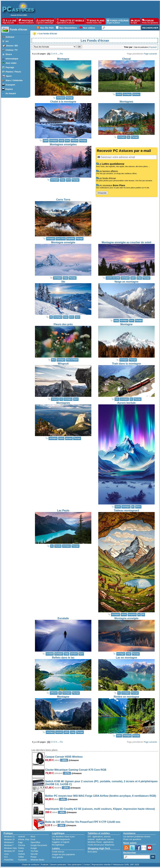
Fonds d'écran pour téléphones (101, 845)
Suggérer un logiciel (61, 842)
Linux (6, 854)
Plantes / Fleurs (13, 72)
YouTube (34, 851)
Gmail (21, 851)
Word (33, 837)
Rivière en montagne (126, 697)
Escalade (63, 618)
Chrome (22, 845)
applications (98, 837)
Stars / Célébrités (14, 80)
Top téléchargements (61, 839)
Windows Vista (10, 848)
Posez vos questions (132, 839)
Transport (10, 85)
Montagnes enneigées (63, 144)
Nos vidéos (89, 28)
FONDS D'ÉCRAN (118, 21)
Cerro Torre (63, 200)
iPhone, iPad (24, 840)
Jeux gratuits (58, 857)
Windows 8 (9, 842)
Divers (9, 54)
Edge (20, 842)
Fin (61, 54)
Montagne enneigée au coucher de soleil (126, 242)
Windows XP (10, 851)
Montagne (63, 59)
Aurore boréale (126, 403)
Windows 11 (9, 837)
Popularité (153, 47)
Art (7, 41)
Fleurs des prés (63, 324)
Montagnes (126, 102)
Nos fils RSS (47, 28)
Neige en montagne (126, 282)
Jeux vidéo (11, 63)
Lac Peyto (63, 511)
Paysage (10, 67)
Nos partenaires (75, 865)
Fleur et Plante (72, 360)
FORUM (150, 21)
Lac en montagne (126, 658)
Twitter (21, 857)
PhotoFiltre (9, 860)
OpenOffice (35, 842)
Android (22, 837)
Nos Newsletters (68, 28)
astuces (107, 837)
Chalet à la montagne (63, 102)
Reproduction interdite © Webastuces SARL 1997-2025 (115, 865)
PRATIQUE (26, 21)
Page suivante (150, 54)
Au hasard (11, 93)
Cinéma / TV (12, 50)
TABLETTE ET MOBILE (70, 21)
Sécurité (34, 854)
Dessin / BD (12, 46)
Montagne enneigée (63, 242)
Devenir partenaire (58, 865)
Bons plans (92, 852)
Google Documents (39, 845)
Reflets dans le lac (63, 658)
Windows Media (37, 860)
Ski (63, 282)
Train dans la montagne (126, 364)
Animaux (10, 37)
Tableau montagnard (126, 511)
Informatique (12, 59)
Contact (87, 865)
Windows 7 (9, 845)
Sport (9, 76)
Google (34, 848)
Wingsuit (63, 364)
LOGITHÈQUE (45, 21)
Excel (33, 840)
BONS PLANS (95, 21)
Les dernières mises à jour (63, 837)
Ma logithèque (58, 845)
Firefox (21, 848)
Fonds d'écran (18, 30)
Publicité (45, 865)
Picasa (33, 857)
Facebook (22, 860)
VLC (6, 857)
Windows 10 (9, 840)
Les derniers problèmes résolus (137, 837)
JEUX (135, 21)
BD (143, 614)
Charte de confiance (31, 865)
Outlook (22, 854)
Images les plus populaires (63, 854)
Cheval (126, 59)
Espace (9, 89)
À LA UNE (9, 21)
